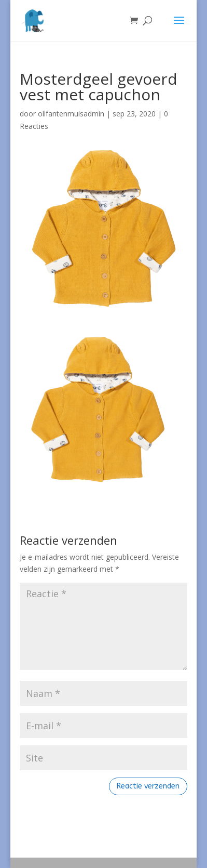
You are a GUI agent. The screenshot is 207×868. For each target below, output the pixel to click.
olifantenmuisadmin (71, 114)
